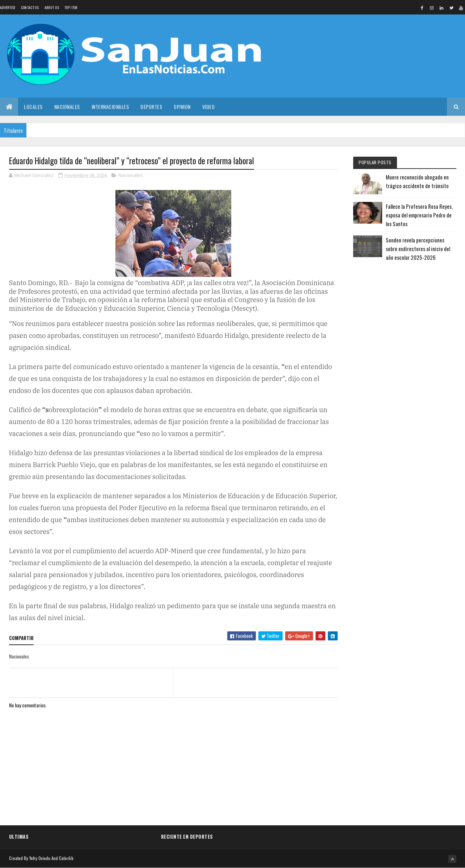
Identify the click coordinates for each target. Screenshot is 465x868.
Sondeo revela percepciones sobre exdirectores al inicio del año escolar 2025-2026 (418, 249)
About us (52, 7)
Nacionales (67, 107)
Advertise (8, 7)
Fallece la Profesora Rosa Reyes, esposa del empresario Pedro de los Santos (419, 215)
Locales (33, 107)
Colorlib (66, 858)
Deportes (151, 107)
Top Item (71, 7)
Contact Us (30, 7)
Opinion (182, 107)
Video (209, 107)
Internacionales (110, 107)
